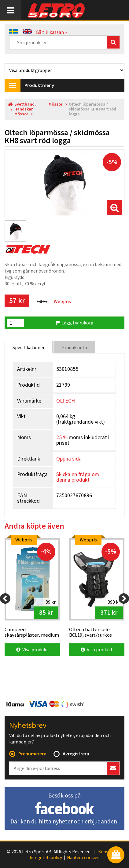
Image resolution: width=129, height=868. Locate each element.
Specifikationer (29, 347)
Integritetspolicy (46, 858)
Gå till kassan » (51, 32)
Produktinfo (74, 347)
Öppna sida (69, 459)
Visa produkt (32, 649)
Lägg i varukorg (74, 323)
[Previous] (5, 599)
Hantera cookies (83, 858)
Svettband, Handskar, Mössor (25, 109)
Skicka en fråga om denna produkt (78, 477)
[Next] (124, 599)
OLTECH (66, 401)
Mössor (55, 104)
